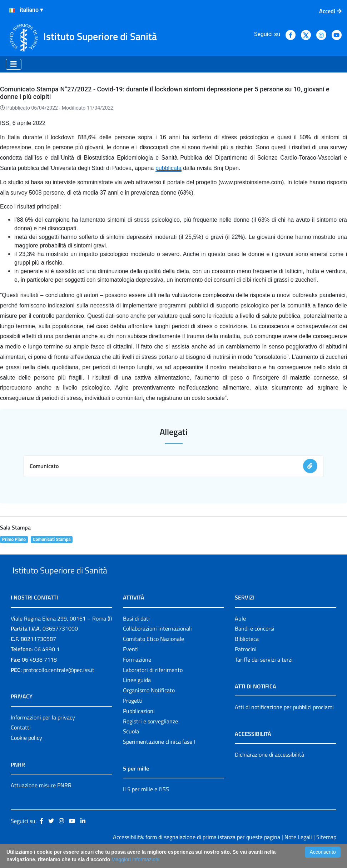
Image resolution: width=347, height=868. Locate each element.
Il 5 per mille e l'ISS (146, 806)
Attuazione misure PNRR (41, 802)
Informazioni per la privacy (43, 734)
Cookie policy (26, 754)
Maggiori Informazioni (135, 859)
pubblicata (168, 168)
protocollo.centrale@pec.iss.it (59, 686)
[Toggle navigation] (14, 64)
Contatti (21, 744)
